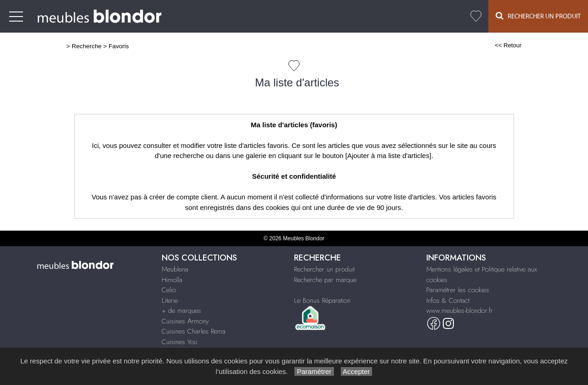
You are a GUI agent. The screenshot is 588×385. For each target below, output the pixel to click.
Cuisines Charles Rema (194, 331)
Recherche (87, 46)
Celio (169, 290)
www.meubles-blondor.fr (460, 311)
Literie (170, 300)
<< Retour (508, 45)
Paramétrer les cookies (458, 290)
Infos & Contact (448, 300)
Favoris (119, 46)
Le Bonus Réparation (322, 300)
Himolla (172, 280)
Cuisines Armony (185, 321)
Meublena (175, 269)
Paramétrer (314, 371)
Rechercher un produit (324, 269)
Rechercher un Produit (538, 16)
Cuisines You (179, 342)
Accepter (357, 371)
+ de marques (181, 311)
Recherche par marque (325, 280)
